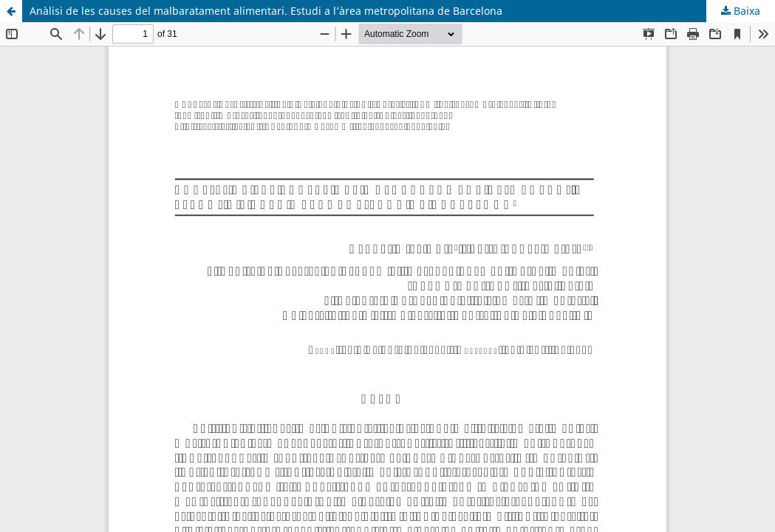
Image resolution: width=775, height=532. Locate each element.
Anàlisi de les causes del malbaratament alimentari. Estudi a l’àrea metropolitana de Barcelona (266, 11)
